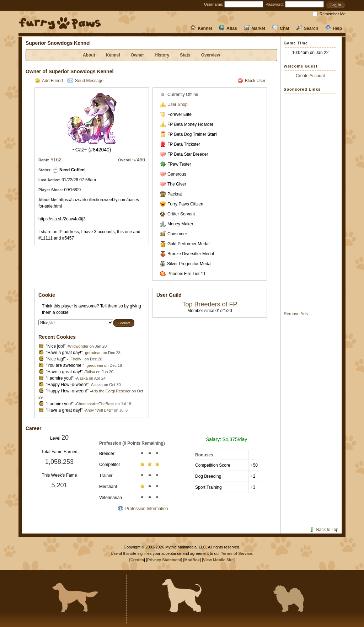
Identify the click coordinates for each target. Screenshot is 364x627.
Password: (275, 4)
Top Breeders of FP (210, 304)
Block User (251, 81)
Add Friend (49, 81)
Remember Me (333, 14)
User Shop (174, 104)
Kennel (201, 28)
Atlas (228, 28)
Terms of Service (237, 553)
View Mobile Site (218, 560)
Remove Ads (296, 314)
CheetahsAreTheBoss (95, 404)
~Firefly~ (76, 359)
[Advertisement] (312, 202)
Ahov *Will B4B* (99, 410)
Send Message (85, 81)
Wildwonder (78, 346)
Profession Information (143, 509)
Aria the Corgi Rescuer (111, 391)
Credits (137, 560)
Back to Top (324, 530)
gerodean (93, 353)
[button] (336, 5)
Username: (214, 4)
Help (334, 28)
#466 (140, 160)
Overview (211, 55)
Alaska (82, 378)
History (162, 55)
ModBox (192, 560)
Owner (137, 55)
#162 (56, 160)
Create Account (310, 76)
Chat (281, 28)
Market (255, 28)
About (89, 55)
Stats (185, 55)
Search (307, 28)
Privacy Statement (164, 560)
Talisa (90, 372)
